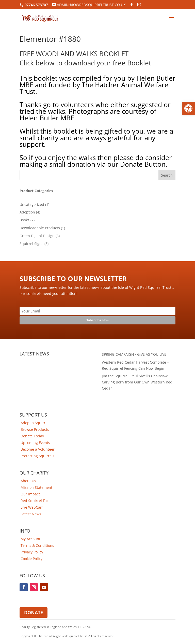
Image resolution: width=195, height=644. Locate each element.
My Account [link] (30, 539)
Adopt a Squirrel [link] (35, 423)
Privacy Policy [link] (32, 552)
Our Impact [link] (30, 494)
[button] (188, 108)
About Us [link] (28, 481)
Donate (34, 612)
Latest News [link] (31, 514)
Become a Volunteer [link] (38, 449)
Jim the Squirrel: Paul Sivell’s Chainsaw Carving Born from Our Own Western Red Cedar (137, 382)
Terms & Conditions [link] (37, 545)
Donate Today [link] (32, 436)
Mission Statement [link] (36, 487)
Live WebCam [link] (32, 507)
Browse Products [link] (35, 429)
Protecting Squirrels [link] (37, 456)
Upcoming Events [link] (35, 443)
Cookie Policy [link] (31, 559)
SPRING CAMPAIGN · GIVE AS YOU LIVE (134, 354)
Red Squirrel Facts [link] (36, 501)
